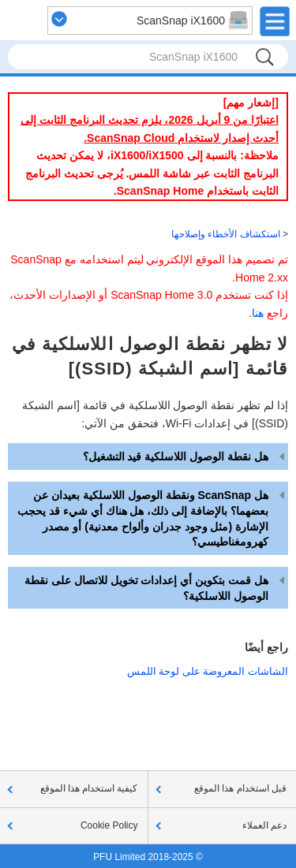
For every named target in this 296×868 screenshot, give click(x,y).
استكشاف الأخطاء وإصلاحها (226, 234)
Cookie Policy (109, 825)
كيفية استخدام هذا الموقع (89, 788)
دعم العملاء (264, 825)
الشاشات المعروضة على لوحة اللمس (208, 671)
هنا (258, 313)
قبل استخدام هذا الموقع (240, 788)
